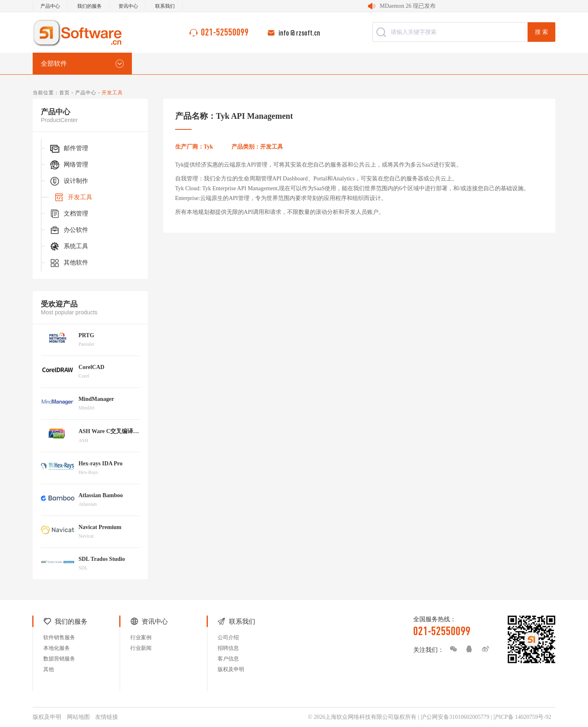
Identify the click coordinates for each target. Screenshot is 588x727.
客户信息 (228, 659)
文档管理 (69, 214)
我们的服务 (89, 6)
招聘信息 (228, 648)
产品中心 (50, 6)
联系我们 (165, 6)
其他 (49, 669)
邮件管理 (69, 149)
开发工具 (73, 198)
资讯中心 (128, 6)
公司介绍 (228, 637)
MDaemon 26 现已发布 (408, 6)
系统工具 (69, 247)
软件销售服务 (59, 637)
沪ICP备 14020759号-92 (522, 717)
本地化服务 (57, 648)
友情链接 (107, 717)
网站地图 (78, 717)
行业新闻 (141, 648)
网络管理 (69, 165)
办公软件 (69, 230)
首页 (65, 93)
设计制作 (69, 181)
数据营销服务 (59, 659)
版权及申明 (231, 669)
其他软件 (69, 263)
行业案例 (141, 637)
